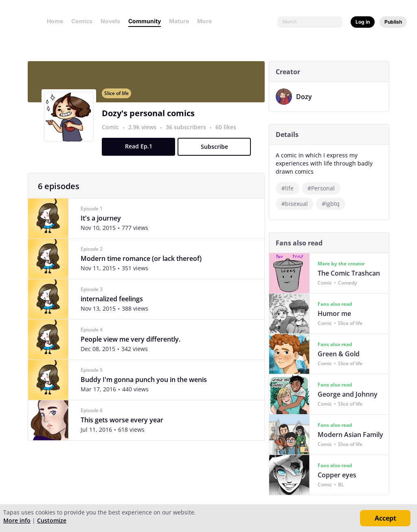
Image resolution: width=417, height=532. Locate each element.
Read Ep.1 (141, 151)
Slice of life (119, 98)
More (207, 21)
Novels (110, 21)
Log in (363, 22)
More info (17, 520)
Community (145, 21)
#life (290, 188)
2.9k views (146, 132)
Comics (82, 21)
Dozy (306, 97)
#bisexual (364, 188)
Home (55, 21)
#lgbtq (293, 204)
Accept (385, 518)
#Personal (324, 188)
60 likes (228, 132)
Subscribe (216, 151)
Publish (393, 22)
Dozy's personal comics (151, 118)
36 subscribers (189, 132)
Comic (113, 132)
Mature (179, 21)
